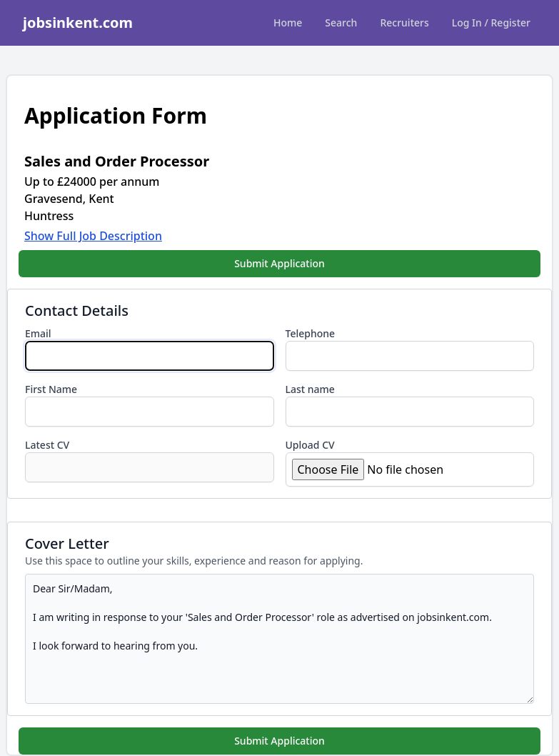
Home (288, 23)
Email (38, 333)
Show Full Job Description (93, 236)
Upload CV (310, 445)
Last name (310, 389)
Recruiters (404, 23)
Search (341, 23)
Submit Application (279, 263)
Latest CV (47, 445)
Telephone (311, 333)
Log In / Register (491, 23)
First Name (51, 389)
